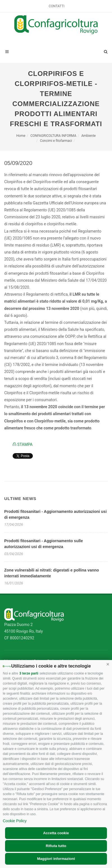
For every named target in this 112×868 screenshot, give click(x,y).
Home (21, 136)
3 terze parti (29, 673)
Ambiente (89, 136)
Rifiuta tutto (56, 846)
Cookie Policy (15, 821)
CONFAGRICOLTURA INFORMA (53, 136)
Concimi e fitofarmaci (56, 141)
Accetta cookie (56, 833)
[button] (108, 664)
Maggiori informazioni (56, 859)
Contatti (57, 6)
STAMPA (23, 444)
